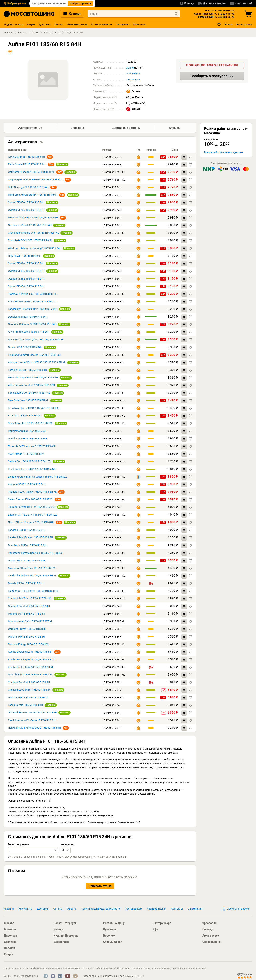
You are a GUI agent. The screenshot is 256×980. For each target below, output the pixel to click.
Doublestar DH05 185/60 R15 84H (28, 439)
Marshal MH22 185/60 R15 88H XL (28, 698)
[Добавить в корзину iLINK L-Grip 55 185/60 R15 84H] (184, 157)
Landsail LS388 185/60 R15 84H (27, 530)
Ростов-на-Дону (114, 923)
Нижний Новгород (66, 936)
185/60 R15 (133, 79)
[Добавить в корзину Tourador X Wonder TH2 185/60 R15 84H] (184, 508)
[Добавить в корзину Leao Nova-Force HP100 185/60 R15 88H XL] (184, 409)
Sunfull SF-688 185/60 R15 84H (26, 287)
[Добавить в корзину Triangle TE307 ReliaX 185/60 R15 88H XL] (184, 493)
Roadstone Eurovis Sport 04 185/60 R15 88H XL (36, 553)
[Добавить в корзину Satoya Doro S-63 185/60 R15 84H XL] (184, 462)
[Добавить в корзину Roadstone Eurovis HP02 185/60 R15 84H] (184, 470)
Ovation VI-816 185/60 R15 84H (26, 271)
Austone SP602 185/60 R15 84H (27, 485)
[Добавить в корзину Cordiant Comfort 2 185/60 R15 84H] (184, 607)
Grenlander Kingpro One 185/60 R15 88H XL (33, 233)
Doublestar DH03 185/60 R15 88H (28, 431)
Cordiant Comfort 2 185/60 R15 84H (29, 607)
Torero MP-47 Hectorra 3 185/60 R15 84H (32, 447)
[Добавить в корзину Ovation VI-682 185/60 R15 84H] (184, 279)
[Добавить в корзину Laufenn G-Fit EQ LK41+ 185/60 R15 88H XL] (184, 592)
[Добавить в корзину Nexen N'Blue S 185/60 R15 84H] (184, 561)
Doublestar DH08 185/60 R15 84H (28, 546)
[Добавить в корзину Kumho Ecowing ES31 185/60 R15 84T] (184, 652)
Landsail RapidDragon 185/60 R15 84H (30, 538)
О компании (195, 909)
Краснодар (110, 929)
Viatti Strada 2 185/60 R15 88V (26, 454)
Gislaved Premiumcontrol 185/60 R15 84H (33, 713)
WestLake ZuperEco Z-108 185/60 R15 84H (33, 378)
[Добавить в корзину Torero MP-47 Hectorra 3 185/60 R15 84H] (184, 447)
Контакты (139, 25)
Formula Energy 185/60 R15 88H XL (29, 645)
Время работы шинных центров (224, 152)
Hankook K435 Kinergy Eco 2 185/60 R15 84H (35, 728)
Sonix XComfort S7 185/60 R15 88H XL (31, 424)
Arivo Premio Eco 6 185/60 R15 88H (29, 332)
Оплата (59, 25)
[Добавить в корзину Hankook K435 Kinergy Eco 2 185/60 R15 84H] (184, 729)
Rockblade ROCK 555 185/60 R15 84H (30, 241)
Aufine (47, 33)
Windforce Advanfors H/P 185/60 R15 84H (33, 195)
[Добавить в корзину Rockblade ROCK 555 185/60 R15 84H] (184, 241)
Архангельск (211, 936)
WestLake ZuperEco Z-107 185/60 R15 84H (33, 218)
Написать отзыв (100, 886)
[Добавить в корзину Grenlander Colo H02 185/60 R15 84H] (184, 226)
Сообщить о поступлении (212, 76)
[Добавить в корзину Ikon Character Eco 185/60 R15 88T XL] (184, 675)
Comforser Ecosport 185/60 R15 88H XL (31, 172)
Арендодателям (156, 909)
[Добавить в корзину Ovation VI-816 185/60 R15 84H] (184, 272)
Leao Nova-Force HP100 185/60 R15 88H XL (34, 409)
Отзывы (175, 128)
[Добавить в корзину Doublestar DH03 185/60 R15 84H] (184, 317)
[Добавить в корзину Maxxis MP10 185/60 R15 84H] (184, 584)
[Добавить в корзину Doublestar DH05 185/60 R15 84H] (184, 439)
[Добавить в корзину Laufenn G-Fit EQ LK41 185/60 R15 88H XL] (184, 515)
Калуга (8, 954)
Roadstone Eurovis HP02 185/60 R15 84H (32, 469)
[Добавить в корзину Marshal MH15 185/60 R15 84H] (184, 614)
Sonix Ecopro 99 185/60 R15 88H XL (29, 393)
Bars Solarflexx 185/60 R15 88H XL (28, 401)
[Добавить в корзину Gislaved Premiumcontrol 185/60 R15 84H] (184, 713)
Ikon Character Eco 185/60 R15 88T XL (30, 675)
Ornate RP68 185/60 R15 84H (25, 347)
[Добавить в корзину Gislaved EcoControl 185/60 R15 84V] (184, 691)
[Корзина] (249, 14)
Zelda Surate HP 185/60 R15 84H (27, 165)
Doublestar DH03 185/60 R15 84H (28, 317)
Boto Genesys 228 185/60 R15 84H (29, 187)
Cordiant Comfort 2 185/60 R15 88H (29, 683)
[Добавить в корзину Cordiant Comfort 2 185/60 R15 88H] (184, 683)
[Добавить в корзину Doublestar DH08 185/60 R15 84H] (184, 546)
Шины (35, 33)
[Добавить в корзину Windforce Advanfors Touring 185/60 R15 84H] (184, 249)
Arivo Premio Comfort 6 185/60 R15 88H (31, 385)
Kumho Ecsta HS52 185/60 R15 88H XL (31, 667)
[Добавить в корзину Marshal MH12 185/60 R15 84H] (184, 637)
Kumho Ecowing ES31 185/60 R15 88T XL (32, 660)
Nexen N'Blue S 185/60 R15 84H (27, 561)
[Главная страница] (29, 14)
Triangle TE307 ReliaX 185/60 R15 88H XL (32, 492)
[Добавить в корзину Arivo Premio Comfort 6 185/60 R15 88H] (184, 386)
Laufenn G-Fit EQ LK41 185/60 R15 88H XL (33, 515)
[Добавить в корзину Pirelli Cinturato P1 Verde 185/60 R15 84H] (184, 721)
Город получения (18, 845)
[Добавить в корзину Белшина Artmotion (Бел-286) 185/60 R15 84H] (184, 340)
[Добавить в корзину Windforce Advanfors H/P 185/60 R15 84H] (184, 195)
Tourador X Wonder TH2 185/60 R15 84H (32, 507)
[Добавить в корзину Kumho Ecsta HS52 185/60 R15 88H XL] (184, 668)
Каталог (72, 14)
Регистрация (244, 25)
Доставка (45, 25)
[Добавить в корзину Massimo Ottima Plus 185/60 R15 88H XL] (184, 569)
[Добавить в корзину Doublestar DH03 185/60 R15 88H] (184, 432)
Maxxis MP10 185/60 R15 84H (26, 584)
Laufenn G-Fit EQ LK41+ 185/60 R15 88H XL (33, 591)
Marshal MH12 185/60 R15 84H (26, 637)
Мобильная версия (236, 909)
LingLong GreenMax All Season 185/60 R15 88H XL (38, 477)
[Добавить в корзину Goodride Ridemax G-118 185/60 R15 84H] (184, 325)
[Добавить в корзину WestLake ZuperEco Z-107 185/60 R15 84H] (184, 218)
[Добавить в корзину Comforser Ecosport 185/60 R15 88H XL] (184, 173)
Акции (31, 25)
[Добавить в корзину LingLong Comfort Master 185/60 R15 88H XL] (184, 355)
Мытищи (10, 929)
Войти (229, 25)
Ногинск (9, 948)
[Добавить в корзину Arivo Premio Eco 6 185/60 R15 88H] (184, 333)
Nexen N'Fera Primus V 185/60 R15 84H (31, 523)
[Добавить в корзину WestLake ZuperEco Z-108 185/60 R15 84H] (184, 378)
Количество (68, 845)
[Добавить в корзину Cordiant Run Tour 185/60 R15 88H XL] (184, 599)
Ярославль (209, 923)
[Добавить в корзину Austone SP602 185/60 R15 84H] (184, 485)
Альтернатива (30, 128)
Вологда (208, 929)
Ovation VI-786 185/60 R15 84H (26, 210)
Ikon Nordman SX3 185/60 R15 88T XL (30, 622)
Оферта (71, 909)
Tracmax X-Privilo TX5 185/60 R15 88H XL (32, 294)
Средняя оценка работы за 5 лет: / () (114, 976)
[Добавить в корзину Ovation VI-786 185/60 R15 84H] (184, 211)
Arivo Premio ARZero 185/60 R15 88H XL (32, 302)
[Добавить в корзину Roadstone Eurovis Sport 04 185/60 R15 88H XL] (184, 553)
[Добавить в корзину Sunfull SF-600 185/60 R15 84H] (184, 203)
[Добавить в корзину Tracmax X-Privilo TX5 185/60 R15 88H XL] (184, 295)
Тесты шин (123, 25)
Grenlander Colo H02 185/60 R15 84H (30, 226)
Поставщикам (133, 909)
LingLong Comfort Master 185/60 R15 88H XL (34, 355)
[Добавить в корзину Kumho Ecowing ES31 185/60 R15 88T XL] (184, 660)
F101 (58, 33)
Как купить (25, 909)
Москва (9, 923)
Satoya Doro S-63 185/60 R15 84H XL (30, 462)
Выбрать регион (80, 3)
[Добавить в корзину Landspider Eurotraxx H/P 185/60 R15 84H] (184, 310)
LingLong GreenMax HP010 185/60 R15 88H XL (35, 180)
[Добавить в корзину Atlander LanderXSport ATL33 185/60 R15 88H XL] (184, 363)
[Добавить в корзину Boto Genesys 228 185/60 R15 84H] (184, 188)
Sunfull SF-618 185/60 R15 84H (26, 264)
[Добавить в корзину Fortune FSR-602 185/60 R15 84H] (184, 371)
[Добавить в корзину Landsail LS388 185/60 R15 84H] (184, 531)
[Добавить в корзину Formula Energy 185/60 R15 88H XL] (184, 645)
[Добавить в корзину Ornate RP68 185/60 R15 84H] (184, 348)
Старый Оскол (113, 942)
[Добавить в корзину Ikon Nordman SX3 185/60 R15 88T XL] (184, 622)
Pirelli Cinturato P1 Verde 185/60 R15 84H (32, 721)
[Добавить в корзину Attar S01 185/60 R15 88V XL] (184, 416)
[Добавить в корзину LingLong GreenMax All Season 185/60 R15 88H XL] (184, 477)
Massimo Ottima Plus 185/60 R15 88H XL (32, 568)
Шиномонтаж (76, 25)
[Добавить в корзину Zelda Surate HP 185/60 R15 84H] (184, 165)
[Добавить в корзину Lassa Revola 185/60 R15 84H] (184, 706)
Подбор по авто (13, 25)
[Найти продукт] (176, 14)
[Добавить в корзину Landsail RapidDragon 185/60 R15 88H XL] (184, 576)
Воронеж (109, 936)
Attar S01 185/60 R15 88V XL (25, 416)
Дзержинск (61, 942)
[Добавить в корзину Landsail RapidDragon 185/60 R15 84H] (184, 538)
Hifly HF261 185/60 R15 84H (25, 256)
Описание (77, 128)
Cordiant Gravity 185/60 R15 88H (27, 629)
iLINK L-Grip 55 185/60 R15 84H (27, 157)
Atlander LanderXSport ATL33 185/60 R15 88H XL (37, 363)
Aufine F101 (133, 73)
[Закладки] (219, 25)
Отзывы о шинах (102, 25)
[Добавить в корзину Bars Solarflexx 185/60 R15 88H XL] (184, 401)
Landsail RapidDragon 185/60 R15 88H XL (32, 576)
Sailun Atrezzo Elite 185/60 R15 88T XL (30, 500)
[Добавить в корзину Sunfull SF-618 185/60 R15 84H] (184, 264)
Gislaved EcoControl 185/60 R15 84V (29, 690)
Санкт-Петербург (65, 923)
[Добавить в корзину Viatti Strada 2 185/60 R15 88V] (184, 454)
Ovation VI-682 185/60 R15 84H (26, 279)
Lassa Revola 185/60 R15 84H (25, 705)
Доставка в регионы (127, 128)
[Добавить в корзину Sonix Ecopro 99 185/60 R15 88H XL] (184, 394)
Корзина (9, 909)
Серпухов (10, 942)
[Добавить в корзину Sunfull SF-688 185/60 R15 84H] (184, 287)
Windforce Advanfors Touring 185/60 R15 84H (35, 248)
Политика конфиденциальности (100, 909)
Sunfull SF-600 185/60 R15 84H (26, 203)
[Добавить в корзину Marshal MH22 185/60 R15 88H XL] (184, 698)
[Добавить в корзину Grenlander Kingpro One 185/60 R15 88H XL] (184, 234)
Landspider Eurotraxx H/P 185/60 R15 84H (33, 309)
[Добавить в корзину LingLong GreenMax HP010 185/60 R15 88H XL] (184, 180)
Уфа (155, 929)
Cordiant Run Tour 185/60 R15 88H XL (30, 599)
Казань (58, 929)
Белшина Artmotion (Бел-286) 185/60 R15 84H (35, 340)
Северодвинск (212, 942)
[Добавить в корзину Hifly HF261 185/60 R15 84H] (184, 256)
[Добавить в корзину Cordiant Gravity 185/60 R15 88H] (184, 630)
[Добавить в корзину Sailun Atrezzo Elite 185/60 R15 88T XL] (184, 500)
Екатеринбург (162, 923)
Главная (9, 33)
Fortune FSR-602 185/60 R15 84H (27, 370)
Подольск (10, 936)
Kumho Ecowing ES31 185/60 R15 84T (31, 652)
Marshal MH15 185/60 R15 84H (26, 614)
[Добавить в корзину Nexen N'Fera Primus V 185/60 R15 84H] (184, 523)
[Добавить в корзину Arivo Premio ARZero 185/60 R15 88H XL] (184, 302)
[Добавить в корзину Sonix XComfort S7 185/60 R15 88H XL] (184, 424)
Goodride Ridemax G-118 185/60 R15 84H (32, 325)
